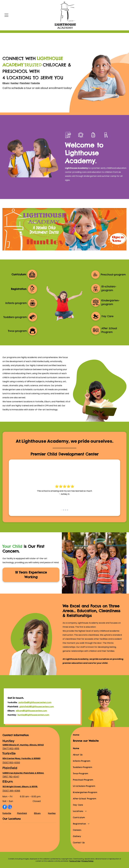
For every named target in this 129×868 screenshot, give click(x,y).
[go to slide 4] (68, 510)
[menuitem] (100, 748)
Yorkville (36, 83)
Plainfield (25, 83)
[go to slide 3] (66, 510)
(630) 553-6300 (11, 763)
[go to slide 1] (61, 510)
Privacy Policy (87, 861)
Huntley (14, 83)
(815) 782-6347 (11, 777)
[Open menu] (6, 15)
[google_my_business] (10, 807)
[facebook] (5, 807)
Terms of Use (75, 861)
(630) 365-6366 (11, 791)
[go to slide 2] (63, 510)
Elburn (6, 83)
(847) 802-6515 (11, 749)
